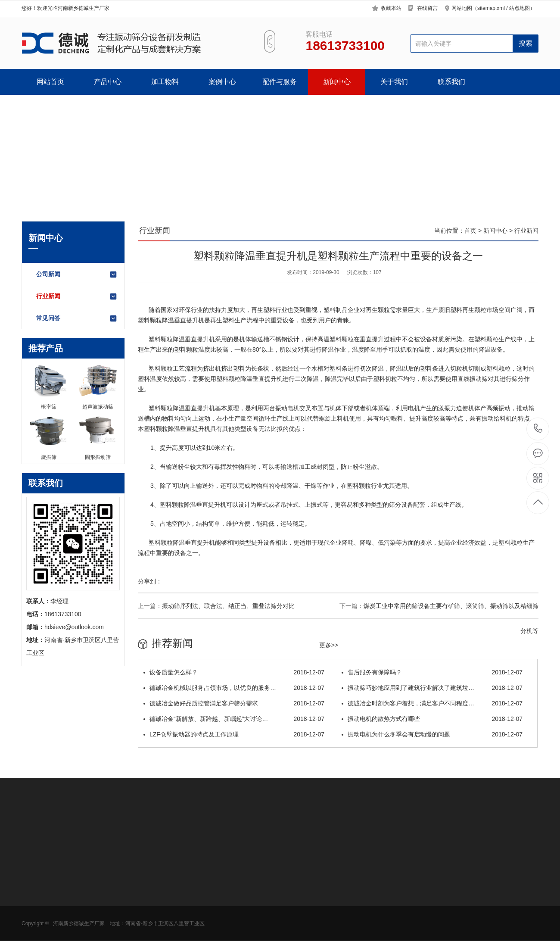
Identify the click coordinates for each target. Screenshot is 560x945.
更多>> (329, 645)
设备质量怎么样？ (234, 672)
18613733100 (538, 429)
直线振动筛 (473, 379)
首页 (470, 231)
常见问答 (77, 318)
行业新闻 (77, 296)
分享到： (150, 581)
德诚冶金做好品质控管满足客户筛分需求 (234, 703)
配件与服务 (280, 82)
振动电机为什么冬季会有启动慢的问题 (432, 734)
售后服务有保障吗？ (432, 672)
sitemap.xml (491, 8)
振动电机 (287, 408)
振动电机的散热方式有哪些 (432, 719)
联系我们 (451, 82)
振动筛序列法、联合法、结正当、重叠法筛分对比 (228, 606)
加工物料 (165, 82)
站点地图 (520, 8)
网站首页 (50, 82)
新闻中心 (337, 82)
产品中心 (108, 82)
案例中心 (222, 82)
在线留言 (427, 8)
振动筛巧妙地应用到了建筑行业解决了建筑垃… (432, 688)
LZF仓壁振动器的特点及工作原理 (234, 734)
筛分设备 (401, 505)
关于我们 (394, 82)
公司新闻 (77, 274)
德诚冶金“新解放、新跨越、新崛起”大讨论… (234, 719)
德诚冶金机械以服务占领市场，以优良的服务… (234, 688)
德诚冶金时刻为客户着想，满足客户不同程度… (432, 703)
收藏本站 (391, 8)
